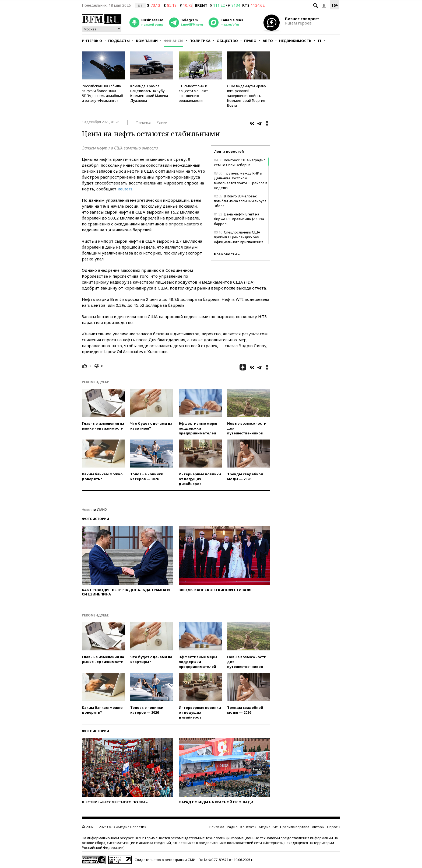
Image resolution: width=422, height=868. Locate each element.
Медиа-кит (268, 827)
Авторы (318, 827)
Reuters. (125, 189)
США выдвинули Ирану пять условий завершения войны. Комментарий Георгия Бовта (247, 96)
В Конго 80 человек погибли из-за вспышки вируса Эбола (240, 201)
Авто (268, 41)
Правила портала (295, 827)
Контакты (248, 827)
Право (250, 41)
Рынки (162, 122)
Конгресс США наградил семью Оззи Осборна (240, 162)
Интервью (92, 41)
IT (320, 41)
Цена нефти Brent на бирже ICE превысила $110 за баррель (239, 219)
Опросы (334, 827)
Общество (227, 41)
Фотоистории (95, 519)
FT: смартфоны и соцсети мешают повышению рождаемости (193, 93)
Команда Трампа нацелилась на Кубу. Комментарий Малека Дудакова (149, 93)
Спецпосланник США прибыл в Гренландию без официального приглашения (239, 237)
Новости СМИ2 (94, 510)
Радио (232, 827)
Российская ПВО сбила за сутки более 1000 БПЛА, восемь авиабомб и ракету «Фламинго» (102, 93)
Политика (200, 41)
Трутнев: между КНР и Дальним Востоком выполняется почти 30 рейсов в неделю (241, 180)
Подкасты (119, 41)
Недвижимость (295, 41)
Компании (147, 41)
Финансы (174, 41)
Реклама (217, 827)
